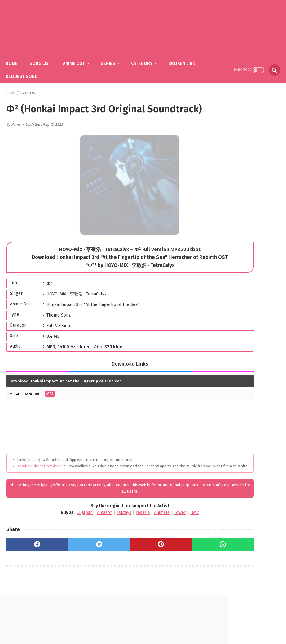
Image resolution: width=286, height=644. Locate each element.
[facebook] (29, 567)
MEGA (15, 410)
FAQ (134, 624)
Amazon (73, 536)
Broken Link (187, 56)
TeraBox (34, 410)
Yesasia (111, 536)
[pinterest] (122, 567)
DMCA (151, 624)
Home (17, 56)
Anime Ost (79, 56)
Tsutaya (93, 536)
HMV (163, 536)
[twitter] (75, 567)
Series (114, 56)
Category (147, 56)
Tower (149, 536)
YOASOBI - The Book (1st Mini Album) (251, 224)
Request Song (27, 69)
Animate (131, 536)
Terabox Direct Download (40, 482)
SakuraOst (148, 634)
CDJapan (53, 536)
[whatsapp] (168, 567)
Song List (46, 56)
